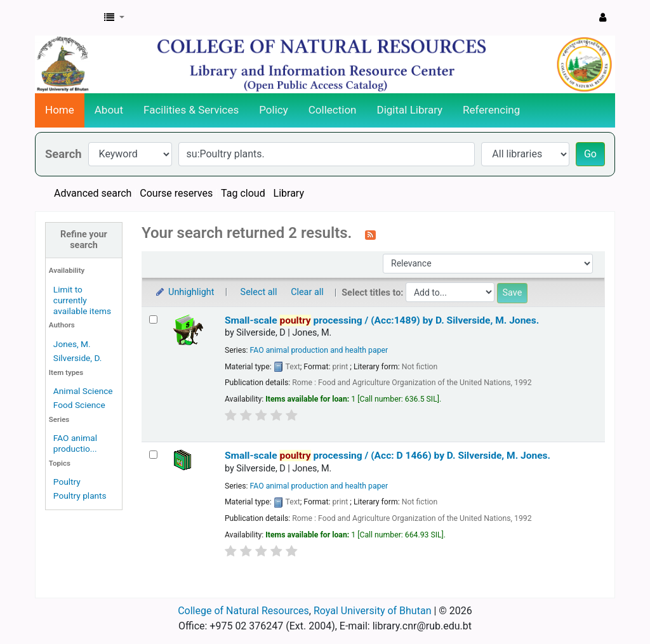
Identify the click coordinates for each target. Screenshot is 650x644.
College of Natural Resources (243, 611)
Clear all (307, 292)
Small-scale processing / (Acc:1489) (382, 320)
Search (63, 154)
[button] (114, 18)
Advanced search (93, 193)
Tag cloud (243, 193)
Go (590, 154)
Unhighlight (184, 292)
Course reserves (176, 193)
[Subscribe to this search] (370, 234)
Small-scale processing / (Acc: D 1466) (388, 456)
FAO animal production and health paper (319, 350)
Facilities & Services (191, 110)
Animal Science (83, 391)
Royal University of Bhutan (373, 611)
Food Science (79, 405)
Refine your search (84, 240)
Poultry (67, 482)
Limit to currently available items (82, 300)
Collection (333, 110)
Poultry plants (80, 496)
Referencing (491, 110)
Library (289, 193)
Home (60, 110)
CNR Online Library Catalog (67, 18)
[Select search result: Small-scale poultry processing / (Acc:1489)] (153, 319)
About (109, 110)
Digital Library (410, 110)
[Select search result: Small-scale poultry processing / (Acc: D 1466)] (153, 455)
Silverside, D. (78, 358)
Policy (274, 110)
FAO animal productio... (75, 443)
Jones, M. (72, 344)
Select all (259, 292)
